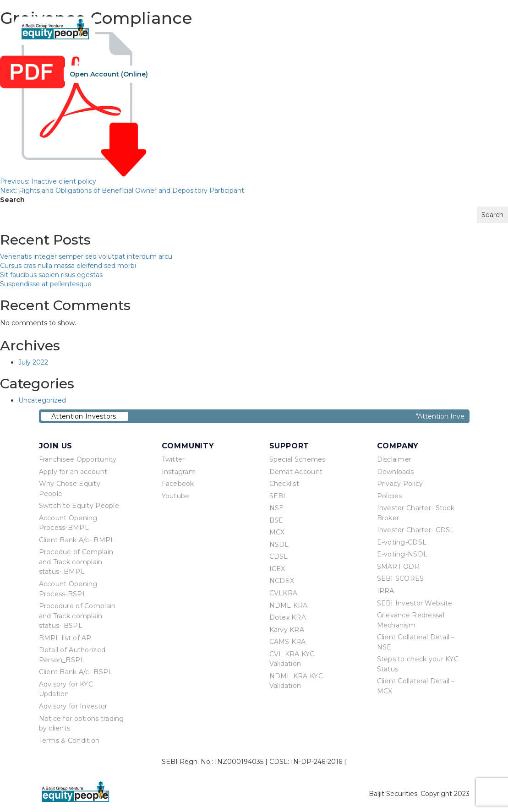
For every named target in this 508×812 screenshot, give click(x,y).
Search (12, 200)
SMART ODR (399, 567)
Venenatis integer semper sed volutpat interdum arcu (86, 256)
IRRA (386, 591)
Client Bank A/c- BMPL (77, 540)
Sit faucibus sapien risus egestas (51, 275)
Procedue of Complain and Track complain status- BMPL (76, 562)
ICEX (277, 569)
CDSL (279, 556)
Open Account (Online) (109, 74)
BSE (276, 520)
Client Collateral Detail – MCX (416, 686)
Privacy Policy (400, 484)
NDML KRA (289, 605)
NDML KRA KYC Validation (296, 681)
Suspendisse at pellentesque (46, 284)
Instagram (179, 472)
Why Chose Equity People (70, 489)
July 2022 (33, 362)
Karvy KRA (287, 630)
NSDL (279, 545)
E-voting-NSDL (402, 554)
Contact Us (460, 74)
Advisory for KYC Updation (66, 689)
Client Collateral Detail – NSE (416, 642)
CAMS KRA (288, 642)
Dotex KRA (288, 617)
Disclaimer (394, 459)
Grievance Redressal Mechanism (411, 620)
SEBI (278, 496)
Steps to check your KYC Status (418, 664)
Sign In (240, 74)
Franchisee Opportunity (78, 459)
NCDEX (282, 581)
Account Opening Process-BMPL (68, 523)
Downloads (396, 472)
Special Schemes (298, 459)
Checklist (284, 484)
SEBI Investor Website (415, 603)
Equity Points (402, 74)
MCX (277, 532)
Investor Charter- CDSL (416, 530)
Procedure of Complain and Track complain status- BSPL (77, 616)
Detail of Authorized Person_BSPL (72, 655)
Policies (390, 496)
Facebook (178, 484)
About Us (300, 74)
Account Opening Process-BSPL (68, 589)
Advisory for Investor (73, 706)
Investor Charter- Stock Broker (416, 513)
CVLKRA (284, 593)
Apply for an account (73, 472)
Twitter (173, 459)
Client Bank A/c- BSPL (76, 672)
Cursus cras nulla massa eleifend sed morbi (68, 266)
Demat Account (296, 472)
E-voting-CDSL (402, 542)
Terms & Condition (69, 741)
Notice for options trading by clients (82, 724)
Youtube (176, 496)
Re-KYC (179, 74)
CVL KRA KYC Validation (292, 659)
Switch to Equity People (79, 506)
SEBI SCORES (401, 578)
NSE (277, 508)
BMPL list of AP (65, 638)
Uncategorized (42, 400)
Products (348, 74)
